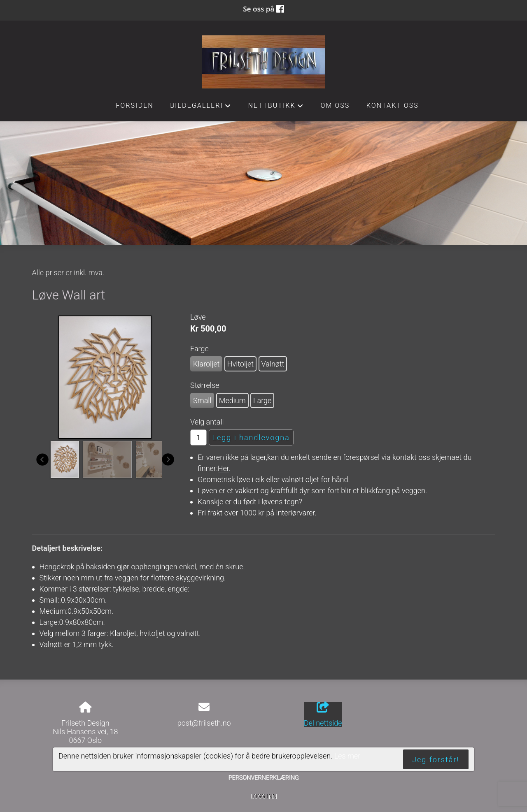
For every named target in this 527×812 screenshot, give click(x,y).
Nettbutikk (276, 108)
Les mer (347, 756)
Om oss (335, 106)
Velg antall (207, 422)
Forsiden (135, 106)
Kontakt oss (393, 106)
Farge (199, 349)
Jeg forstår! (436, 760)
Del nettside (323, 715)
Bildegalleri (201, 108)
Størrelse (205, 385)
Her (223, 468)
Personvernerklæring (263, 778)
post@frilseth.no (204, 723)
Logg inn (263, 797)
